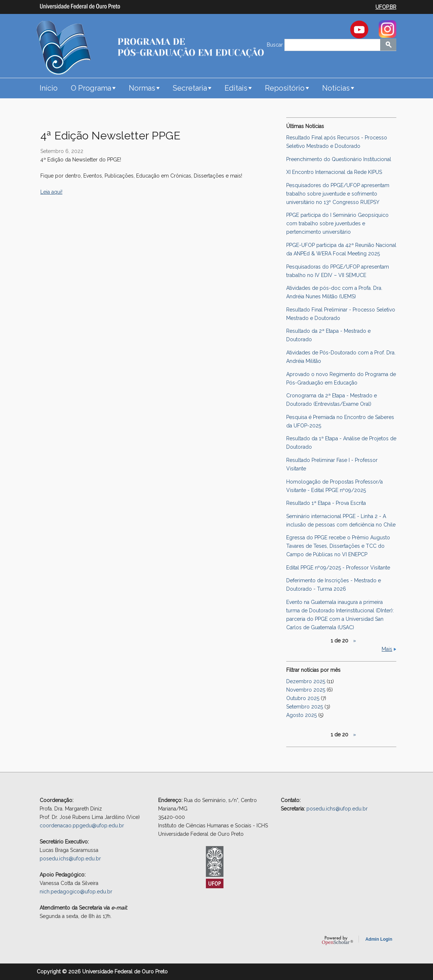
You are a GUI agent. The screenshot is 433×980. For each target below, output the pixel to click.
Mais (387, 649)
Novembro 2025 (306, 690)
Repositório (285, 88)
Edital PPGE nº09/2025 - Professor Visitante (338, 568)
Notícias (336, 88)
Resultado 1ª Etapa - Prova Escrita (326, 503)
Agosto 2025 (301, 715)
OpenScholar (337, 940)
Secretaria (190, 88)
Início (49, 88)
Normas (142, 88)
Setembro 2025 (305, 707)
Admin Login (379, 939)
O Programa (91, 88)
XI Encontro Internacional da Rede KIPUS (334, 172)
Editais (236, 88)
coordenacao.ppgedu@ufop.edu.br (82, 826)
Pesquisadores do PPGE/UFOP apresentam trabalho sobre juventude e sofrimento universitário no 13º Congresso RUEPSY (338, 194)
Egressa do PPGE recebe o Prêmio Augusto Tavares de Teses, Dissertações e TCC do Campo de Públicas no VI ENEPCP (338, 546)
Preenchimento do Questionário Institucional (339, 159)
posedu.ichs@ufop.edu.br (70, 859)
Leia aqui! (51, 192)
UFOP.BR (386, 7)
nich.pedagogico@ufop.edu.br (76, 892)
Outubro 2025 (303, 698)
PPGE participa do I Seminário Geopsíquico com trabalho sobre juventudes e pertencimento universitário (337, 223)
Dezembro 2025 (306, 681)
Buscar (276, 45)
